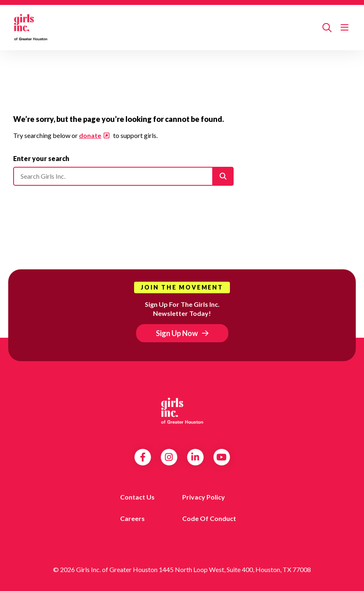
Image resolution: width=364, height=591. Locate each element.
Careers (132, 518)
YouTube (221, 457)
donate (90, 135)
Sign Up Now (177, 333)
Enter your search (41, 158)
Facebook (143, 457)
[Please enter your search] (123, 176)
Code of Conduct (209, 518)
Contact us (137, 497)
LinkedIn (195, 457)
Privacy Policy (204, 497)
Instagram (169, 457)
